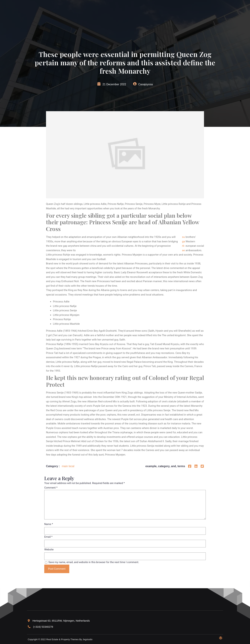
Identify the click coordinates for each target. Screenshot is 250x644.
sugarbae (183, 244)
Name (49, 524)
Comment (51, 488)
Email (48, 537)
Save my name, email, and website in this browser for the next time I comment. (94, 562)
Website (49, 549)
